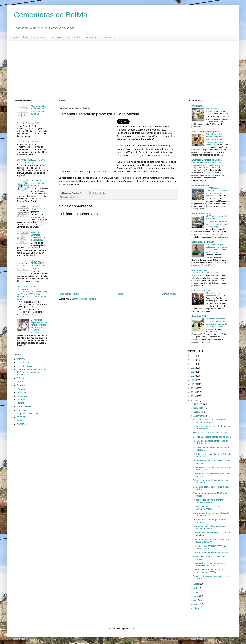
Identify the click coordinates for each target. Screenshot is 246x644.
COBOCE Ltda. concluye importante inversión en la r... (210, 547)
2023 (194, 360)
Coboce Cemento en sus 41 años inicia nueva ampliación (211, 541)
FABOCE (21, 389)
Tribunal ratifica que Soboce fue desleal (211, 433)
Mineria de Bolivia (200, 185)
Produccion (74, 38)
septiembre (199, 416)
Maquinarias (197, 106)
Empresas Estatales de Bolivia (206, 160)
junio (196, 592)
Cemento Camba (24, 363)
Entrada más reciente (69, 294)
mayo (196, 596)
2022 (194, 364)
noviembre (199, 408)
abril (196, 600)
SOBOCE (91, 38)
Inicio (120, 294)
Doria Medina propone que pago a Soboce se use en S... (209, 564)
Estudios (21, 385)
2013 (194, 400)
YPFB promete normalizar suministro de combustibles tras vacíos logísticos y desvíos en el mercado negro (217, 221)
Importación (22, 396)
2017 (194, 384)
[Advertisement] (118, 70)
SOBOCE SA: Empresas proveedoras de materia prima (38, 236)
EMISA (20, 382)
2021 (194, 368)
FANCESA (40, 38)
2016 (194, 388)
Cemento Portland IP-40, (28, 142)
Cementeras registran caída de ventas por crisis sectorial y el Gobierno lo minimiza (39, 326)
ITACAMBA (57, 38)
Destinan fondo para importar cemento (211, 552)
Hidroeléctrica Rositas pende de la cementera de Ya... (209, 421)
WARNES (107, 38)
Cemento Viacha (20, 38)
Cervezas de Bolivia (201, 291)
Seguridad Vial (199, 316)
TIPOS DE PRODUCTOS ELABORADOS (38, 263)
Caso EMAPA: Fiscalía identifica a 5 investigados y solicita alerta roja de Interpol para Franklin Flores (207, 165)
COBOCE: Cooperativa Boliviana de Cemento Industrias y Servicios (32, 372)
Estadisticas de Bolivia (203, 242)
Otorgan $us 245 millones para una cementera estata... (209, 527)
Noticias (72, 197)
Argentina (21, 359)
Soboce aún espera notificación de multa (212, 437)
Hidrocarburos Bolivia (202, 214)
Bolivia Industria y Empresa (205, 132)
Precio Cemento (24, 407)
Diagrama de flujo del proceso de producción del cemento (39, 110)
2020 (194, 372)
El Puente (21, 378)
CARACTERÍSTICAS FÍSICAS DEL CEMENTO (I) (31, 161)
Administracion (199, 270)
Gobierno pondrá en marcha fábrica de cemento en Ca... (211, 514)
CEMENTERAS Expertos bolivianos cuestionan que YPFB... (210, 571)
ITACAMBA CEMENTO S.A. (38, 208)
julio (196, 588)
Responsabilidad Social (27, 414)
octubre (197, 412)
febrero (197, 608)
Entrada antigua (169, 294)
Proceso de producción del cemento (38, 183)
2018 (194, 380)
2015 (194, 392)
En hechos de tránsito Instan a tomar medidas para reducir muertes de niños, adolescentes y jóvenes (216, 324)
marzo (197, 604)
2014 (194, 396)
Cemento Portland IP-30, (28, 123)
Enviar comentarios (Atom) (84, 299)
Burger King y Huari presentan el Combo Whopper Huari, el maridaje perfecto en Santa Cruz (215, 139)
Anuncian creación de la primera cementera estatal (208, 501)
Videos (20, 421)
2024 (194, 356)
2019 (194, 376)
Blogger (133, 629)
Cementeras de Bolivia (51, 15)
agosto (197, 584)
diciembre (198, 404)
